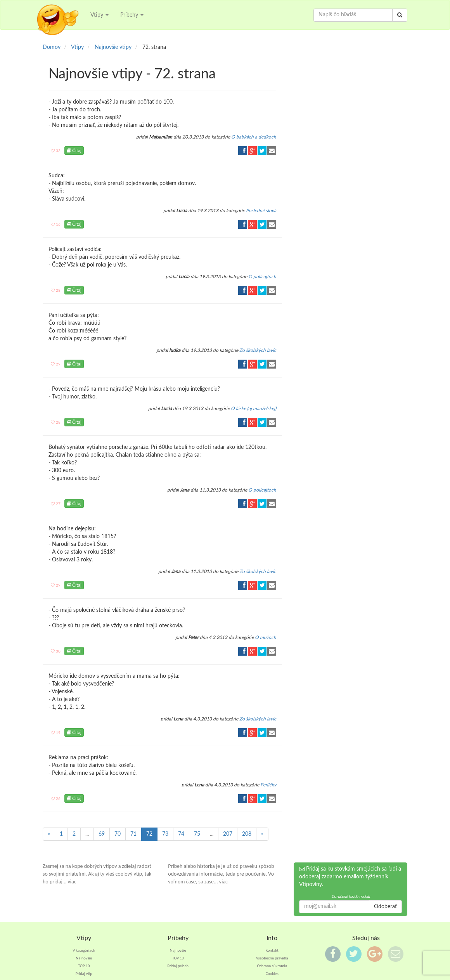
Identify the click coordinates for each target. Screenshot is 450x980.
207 (228, 834)
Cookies (272, 974)
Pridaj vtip (84, 974)
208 (247, 834)
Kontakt (272, 950)
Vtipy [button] (100, 15)
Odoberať (385, 907)
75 (197, 834)
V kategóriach (84, 950)
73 (165, 834)
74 (181, 834)
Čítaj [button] (74, 151)
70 (118, 834)
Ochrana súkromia (272, 966)
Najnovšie (84, 958)
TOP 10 (84, 966)
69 (102, 834)
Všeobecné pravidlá (272, 958)
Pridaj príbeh (178, 966)
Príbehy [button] (132, 15)
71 (133, 834)
